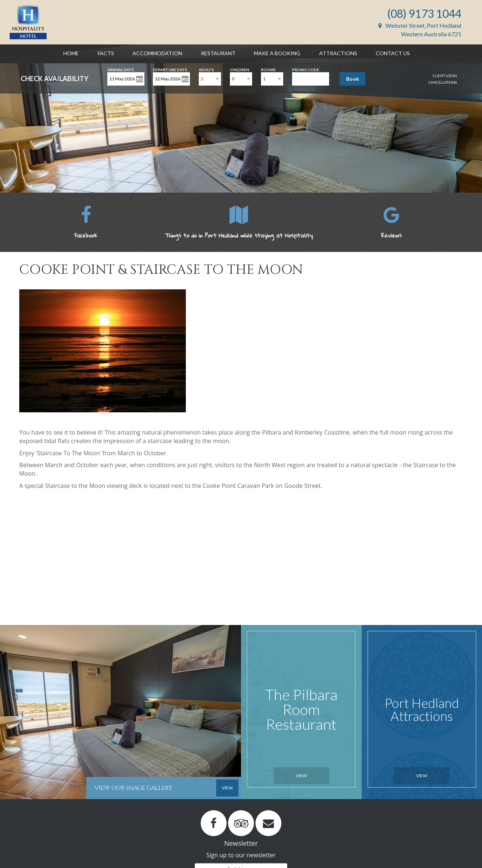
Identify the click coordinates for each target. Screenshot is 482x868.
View (301, 776)
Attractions (338, 53)
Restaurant (218, 53)
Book (353, 79)
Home (71, 53)
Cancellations (443, 82)
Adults (206, 69)
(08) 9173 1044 (424, 13)
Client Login (445, 76)
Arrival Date (121, 69)
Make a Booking (277, 53)
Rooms (268, 69)
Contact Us (393, 53)
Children (240, 69)
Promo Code (306, 69)
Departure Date (170, 69)
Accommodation (157, 53)
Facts (106, 53)
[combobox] (210, 79)
